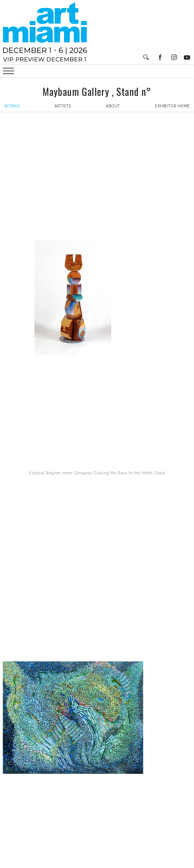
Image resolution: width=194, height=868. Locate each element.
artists (63, 106)
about (113, 106)
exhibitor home (172, 106)
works (12, 106)
